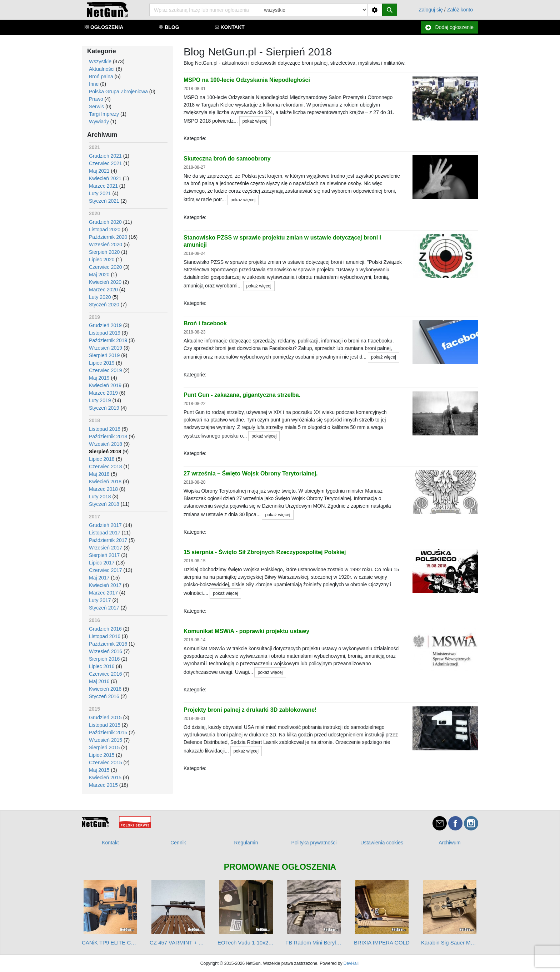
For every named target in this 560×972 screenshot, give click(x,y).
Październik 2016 (108, 644)
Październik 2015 (108, 732)
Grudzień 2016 (105, 629)
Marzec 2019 (103, 393)
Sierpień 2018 (105, 452)
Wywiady (99, 122)
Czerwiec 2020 (106, 267)
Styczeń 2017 (104, 608)
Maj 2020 (99, 275)
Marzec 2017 (103, 593)
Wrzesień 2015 (106, 740)
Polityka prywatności (314, 843)
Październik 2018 (108, 436)
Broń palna (101, 77)
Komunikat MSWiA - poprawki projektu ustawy (246, 631)
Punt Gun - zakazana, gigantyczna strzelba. (242, 395)
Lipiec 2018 (102, 459)
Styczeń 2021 (104, 201)
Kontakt (110, 843)
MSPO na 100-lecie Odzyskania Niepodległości (247, 80)
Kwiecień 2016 (105, 689)
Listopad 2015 (105, 725)
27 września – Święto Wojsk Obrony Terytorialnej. (251, 473)
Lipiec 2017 (102, 563)
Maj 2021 (99, 171)
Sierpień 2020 (104, 252)
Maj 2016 (99, 681)
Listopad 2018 (105, 429)
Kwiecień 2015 (105, 778)
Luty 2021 (100, 193)
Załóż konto (460, 10)
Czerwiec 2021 (106, 163)
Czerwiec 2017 (106, 570)
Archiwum (449, 843)
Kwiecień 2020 (105, 282)
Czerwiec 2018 (106, 467)
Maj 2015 (99, 770)
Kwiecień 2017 (105, 585)
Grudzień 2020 (105, 222)
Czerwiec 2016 (106, 674)
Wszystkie (100, 61)
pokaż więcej (255, 121)
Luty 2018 (100, 497)
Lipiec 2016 (102, 666)
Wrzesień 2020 (106, 245)
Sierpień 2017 (104, 555)
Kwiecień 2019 (105, 385)
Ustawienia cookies (382, 843)
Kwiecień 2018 (105, 482)
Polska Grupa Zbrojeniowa (118, 92)
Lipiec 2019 (102, 363)
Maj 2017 (99, 578)
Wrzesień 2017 (106, 548)
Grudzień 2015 (105, 717)
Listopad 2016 (105, 636)
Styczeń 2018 (104, 504)
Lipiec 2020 (102, 260)
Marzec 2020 (103, 290)
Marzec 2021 (103, 186)
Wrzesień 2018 (106, 444)
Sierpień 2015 (104, 747)
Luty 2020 (100, 297)
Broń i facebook (205, 323)
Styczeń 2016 (104, 696)
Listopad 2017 (105, 533)
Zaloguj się (431, 10)
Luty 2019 (100, 400)
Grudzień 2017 (105, 525)
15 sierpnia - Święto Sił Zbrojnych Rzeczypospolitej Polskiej (265, 552)
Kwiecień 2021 (105, 178)
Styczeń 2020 (104, 305)
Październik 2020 (108, 237)
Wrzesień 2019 (106, 348)
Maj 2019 (99, 378)
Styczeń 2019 (104, 408)
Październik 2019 (108, 340)
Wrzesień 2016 (106, 651)
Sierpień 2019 (104, 355)
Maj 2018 (99, 474)
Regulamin (246, 843)
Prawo (96, 99)
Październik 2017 (108, 540)
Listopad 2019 (105, 333)
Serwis (96, 107)
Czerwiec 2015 (106, 763)
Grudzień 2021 (105, 156)
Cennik (178, 843)
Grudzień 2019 (105, 325)
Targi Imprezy (104, 114)
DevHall (351, 963)
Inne (94, 84)
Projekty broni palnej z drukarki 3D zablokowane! (250, 710)
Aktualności (102, 69)
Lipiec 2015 (102, 755)
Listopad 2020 (105, 230)
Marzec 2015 (103, 785)
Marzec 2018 (103, 489)
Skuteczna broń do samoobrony (227, 159)
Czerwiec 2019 (106, 370)
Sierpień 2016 (104, 659)
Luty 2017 (100, 600)
